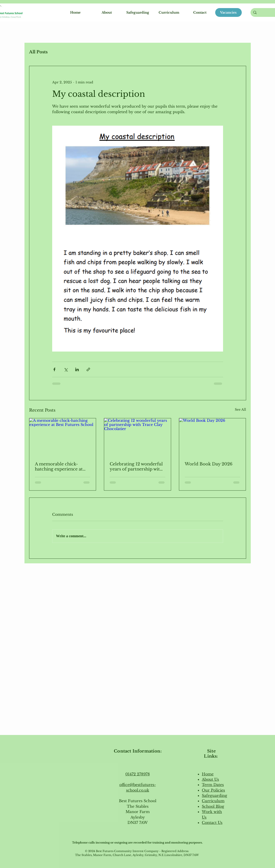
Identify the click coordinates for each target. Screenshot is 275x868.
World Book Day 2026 (209, 464)
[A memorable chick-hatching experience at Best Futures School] (63, 437)
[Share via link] (88, 369)
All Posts (38, 52)
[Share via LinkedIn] (77, 369)
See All (240, 410)
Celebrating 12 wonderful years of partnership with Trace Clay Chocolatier (136, 467)
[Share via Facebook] (54, 369)
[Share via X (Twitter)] (66, 369)
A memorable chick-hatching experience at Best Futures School (59, 467)
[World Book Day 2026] (213, 437)
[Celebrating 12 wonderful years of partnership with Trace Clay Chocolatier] (137, 437)
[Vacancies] (228, 12)
